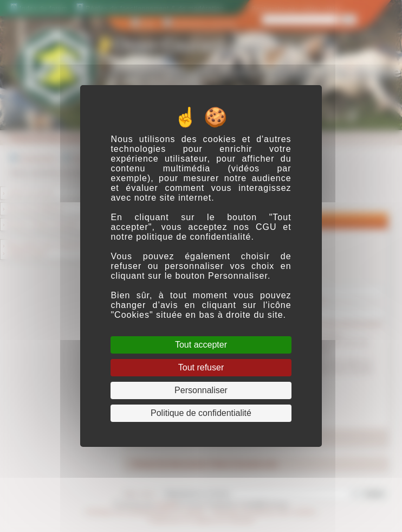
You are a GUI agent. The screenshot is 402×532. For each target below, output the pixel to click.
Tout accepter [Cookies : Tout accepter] (201, 345)
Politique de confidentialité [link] (201, 413)
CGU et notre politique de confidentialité (201, 232)
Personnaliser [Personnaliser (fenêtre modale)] (201, 390)
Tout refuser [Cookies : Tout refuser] (201, 367)
